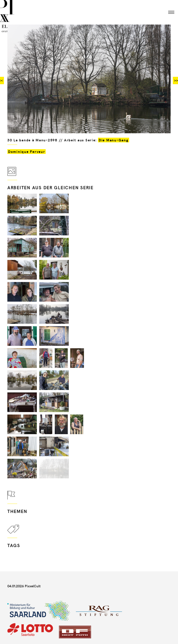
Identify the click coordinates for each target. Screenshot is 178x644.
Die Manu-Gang (114, 140)
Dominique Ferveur (27, 152)
